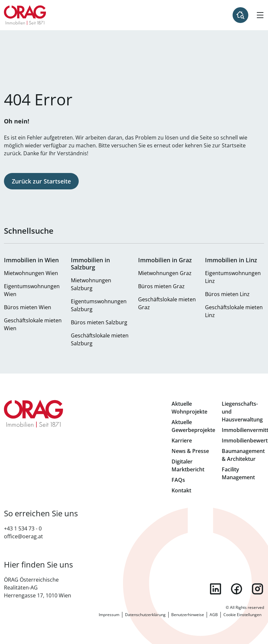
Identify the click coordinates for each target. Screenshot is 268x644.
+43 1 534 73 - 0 (23, 528)
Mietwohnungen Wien (31, 273)
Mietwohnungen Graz (165, 273)
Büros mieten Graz (161, 286)
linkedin (216, 589)
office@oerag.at (23, 536)
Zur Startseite (25, 15)
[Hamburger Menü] (260, 15)
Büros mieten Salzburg (99, 322)
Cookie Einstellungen (242, 615)
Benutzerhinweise (188, 615)
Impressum (109, 615)
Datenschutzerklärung (145, 615)
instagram (258, 589)
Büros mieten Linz (227, 294)
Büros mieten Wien (28, 307)
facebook (237, 589)
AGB (214, 615)
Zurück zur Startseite (41, 181)
